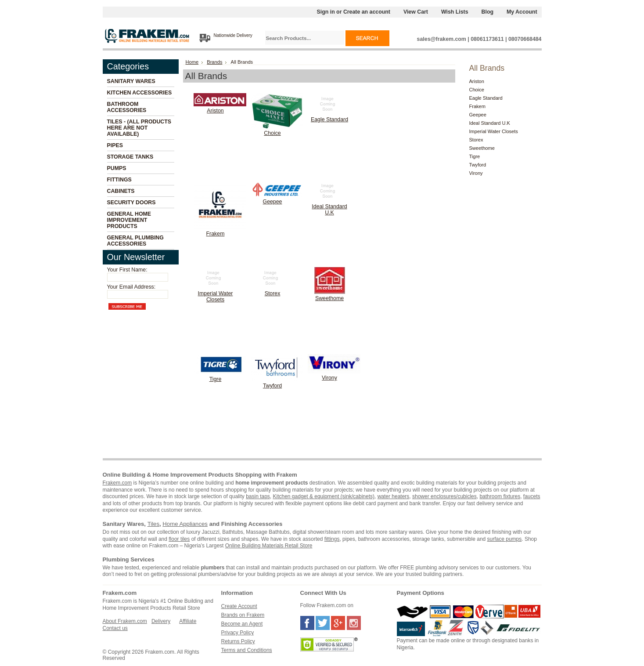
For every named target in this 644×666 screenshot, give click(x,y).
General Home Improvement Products (129, 220)
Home (192, 62)
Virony (329, 378)
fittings (332, 539)
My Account (522, 12)
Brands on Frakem (243, 615)
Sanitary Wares (131, 81)
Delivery (161, 621)
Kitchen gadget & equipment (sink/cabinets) (324, 496)
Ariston (215, 111)
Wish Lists (455, 12)
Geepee (273, 202)
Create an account (367, 12)
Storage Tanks (130, 157)
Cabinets (121, 191)
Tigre (216, 379)
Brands (214, 62)
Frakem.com (117, 483)
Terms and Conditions (247, 650)
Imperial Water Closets (216, 297)
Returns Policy (238, 641)
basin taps (258, 496)
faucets (532, 496)
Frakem (216, 234)
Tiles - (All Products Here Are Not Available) (139, 128)
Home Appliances (185, 524)
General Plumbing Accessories (135, 241)
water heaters (394, 496)
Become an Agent (242, 624)
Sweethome (329, 298)
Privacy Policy (238, 633)
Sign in (326, 12)
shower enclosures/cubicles (444, 496)
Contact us (115, 628)
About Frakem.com (125, 621)
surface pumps (505, 539)
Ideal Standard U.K (329, 210)
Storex (273, 293)
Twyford (272, 386)
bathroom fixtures (500, 496)
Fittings (119, 180)
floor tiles (179, 539)
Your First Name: (127, 270)
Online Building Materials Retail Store (269, 546)
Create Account (239, 606)
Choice (272, 133)
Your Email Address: (131, 287)
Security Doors (131, 203)
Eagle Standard (329, 119)
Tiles (153, 524)
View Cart (416, 12)
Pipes (115, 145)
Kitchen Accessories (140, 93)
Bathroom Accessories (127, 107)
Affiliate (188, 621)
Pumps (117, 168)
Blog (487, 12)
